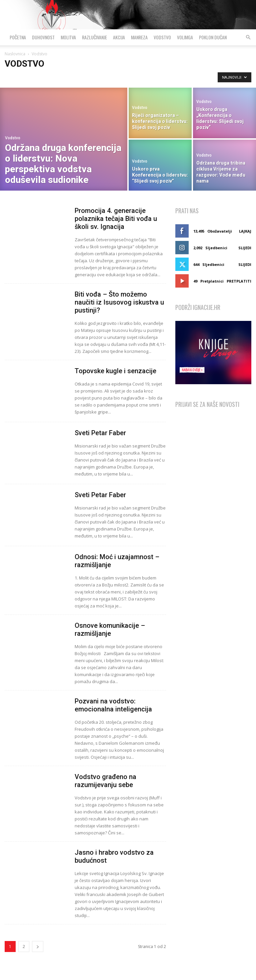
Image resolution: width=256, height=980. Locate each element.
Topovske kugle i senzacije (115, 371)
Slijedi (245, 248)
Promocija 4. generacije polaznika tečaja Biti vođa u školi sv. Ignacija (116, 219)
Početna (18, 37)
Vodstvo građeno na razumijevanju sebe (105, 781)
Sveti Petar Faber (100, 433)
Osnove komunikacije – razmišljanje (110, 629)
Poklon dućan (213, 37)
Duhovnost (43, 37)
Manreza (139, 37)
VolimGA (185, 37)
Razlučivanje (94, 37)
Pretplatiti (239, 281)
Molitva (68, 37)
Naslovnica (15, 54)
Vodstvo (162, 37)
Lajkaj (245, 231)
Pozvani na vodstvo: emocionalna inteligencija (113, 705)
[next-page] (38, 947)
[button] (248, 37)
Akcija (119, 37)
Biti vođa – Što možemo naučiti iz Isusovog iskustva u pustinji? (119, 302)
